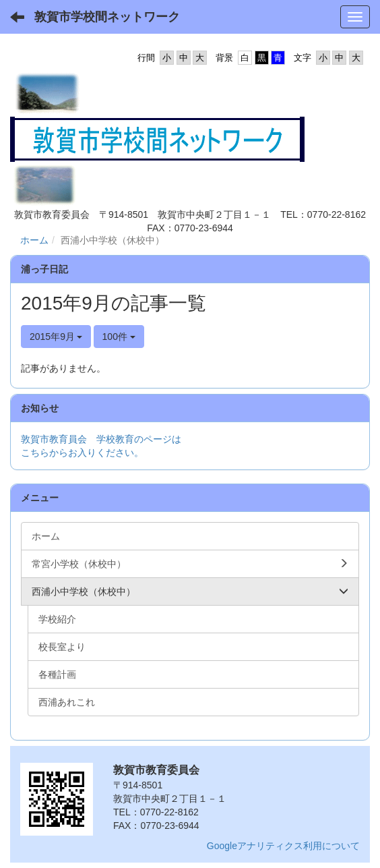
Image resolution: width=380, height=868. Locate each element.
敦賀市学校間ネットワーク (107, 17)
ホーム (34, 240)
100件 (119, 337)
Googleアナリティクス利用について (283, 846)
